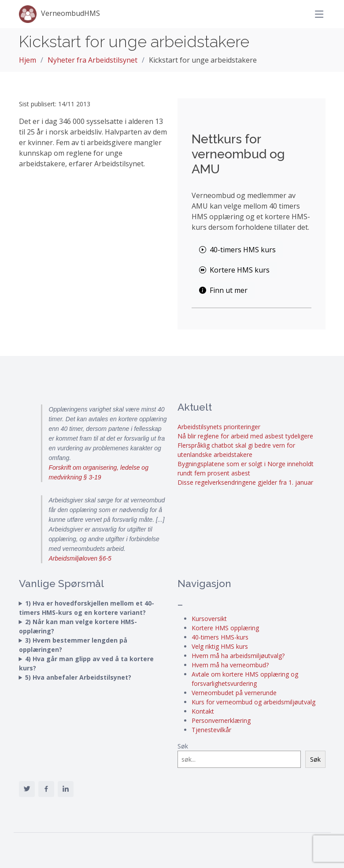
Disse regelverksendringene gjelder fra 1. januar (245, 482)
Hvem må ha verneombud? (230, 665)
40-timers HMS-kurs (220, 637)
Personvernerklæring (221, 720)
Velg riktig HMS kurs (220, 646)
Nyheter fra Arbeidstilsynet (92, 60)
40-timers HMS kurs (237, 250)
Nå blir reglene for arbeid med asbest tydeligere (245, 436)
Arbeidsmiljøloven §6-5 (80, 558)
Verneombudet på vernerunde (234, 693)
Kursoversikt (209, 619)
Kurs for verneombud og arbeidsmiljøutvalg (253, 702)
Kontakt (203, 711)
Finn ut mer (223, 290)
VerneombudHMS (59, 14)
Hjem (28, 60)
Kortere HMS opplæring (225, 628)
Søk (183, 746)
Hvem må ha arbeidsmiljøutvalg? (238, 656)
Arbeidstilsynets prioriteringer (219, 427)
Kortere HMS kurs (234, 270)
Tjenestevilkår (211, 730)
